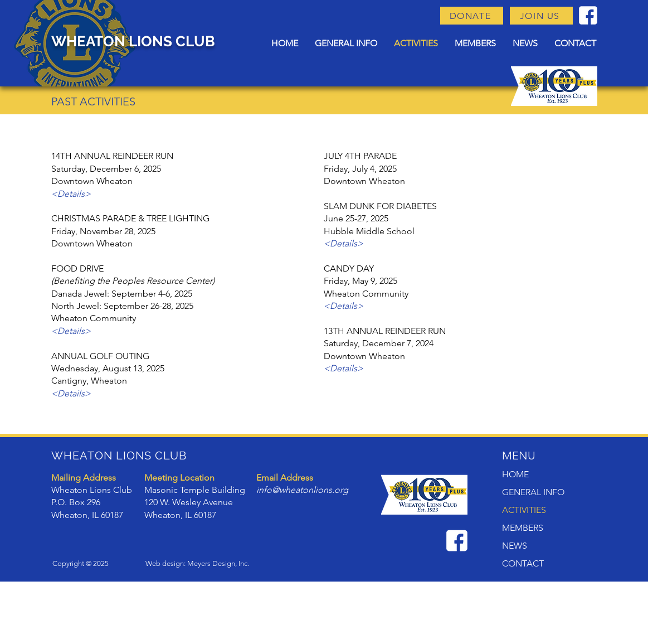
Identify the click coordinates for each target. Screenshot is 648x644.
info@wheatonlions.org (302, 490)
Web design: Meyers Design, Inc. (197, 563)
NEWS (515, 546)
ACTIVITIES (524, 510)
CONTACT (523, 563)
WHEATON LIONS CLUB (133, 41)
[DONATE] (472, 16)
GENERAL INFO (533, 492)
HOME (515, 474)
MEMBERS (523, 528)
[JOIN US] (541, 16)
